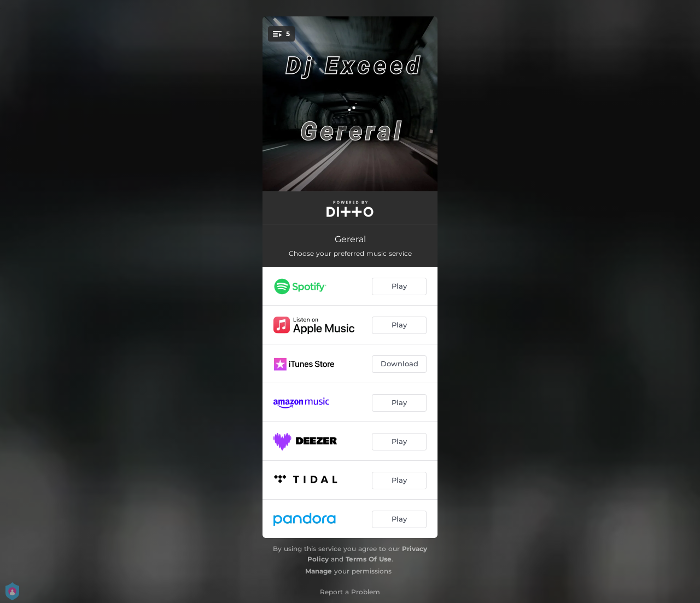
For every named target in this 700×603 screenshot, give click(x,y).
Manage (319, 571)
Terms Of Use (369, 559)
